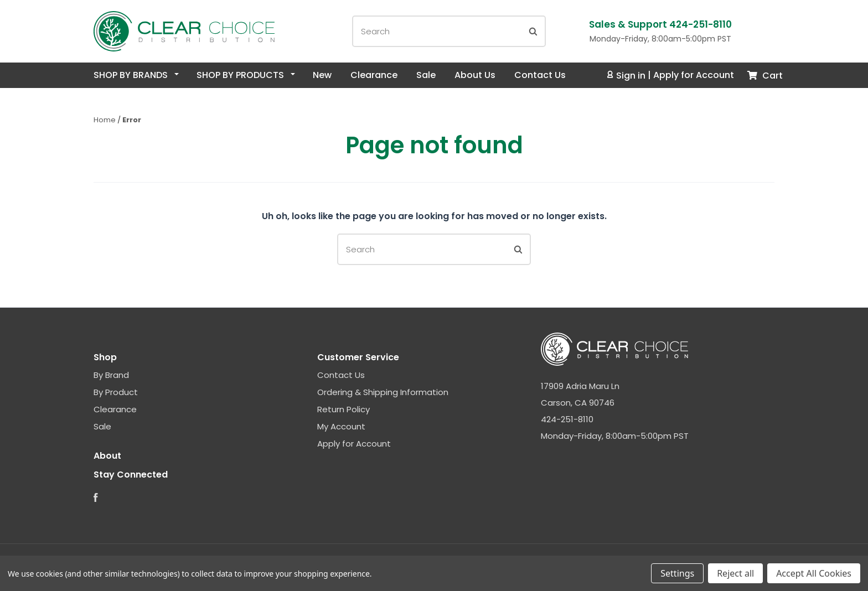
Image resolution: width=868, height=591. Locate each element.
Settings (677, 573)
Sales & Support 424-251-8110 (660, 24)
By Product (116, 392)
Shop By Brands (136, 75)
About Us (475, 75)
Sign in (627, 76)
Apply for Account (694, 76)
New (322, 75)
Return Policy (343, 409)
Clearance (374, 75)
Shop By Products (246, 75)
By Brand (111, 375)
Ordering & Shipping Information (383, 392)
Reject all (735, 573)
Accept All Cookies (814, 573)
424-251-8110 (567, 419)
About (107, 456)
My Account (341, 426)
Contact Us (540, 75)
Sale (426, 75)
